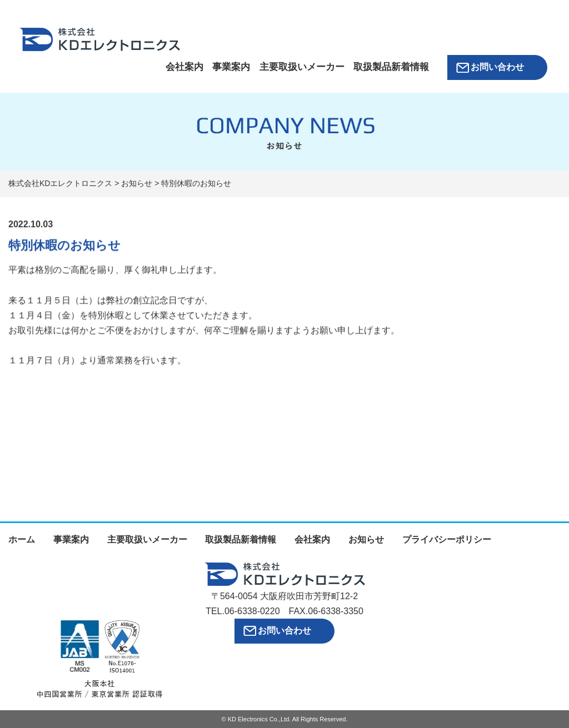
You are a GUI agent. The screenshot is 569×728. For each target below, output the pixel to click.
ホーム (22, 539)
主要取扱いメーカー (302, 67)
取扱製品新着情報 (391, 67)
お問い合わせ (497, 67)
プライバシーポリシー (447, 539)
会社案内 (184, 67)
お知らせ (366, 539)
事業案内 (231, 67)
